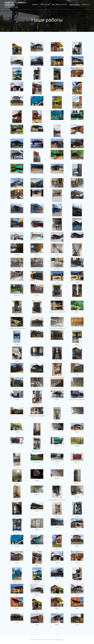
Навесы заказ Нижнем (16, 5)
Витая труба (45, 5)
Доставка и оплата (59, 5)
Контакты (86, 5)
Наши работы (74, 5)
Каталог (35, 5)
